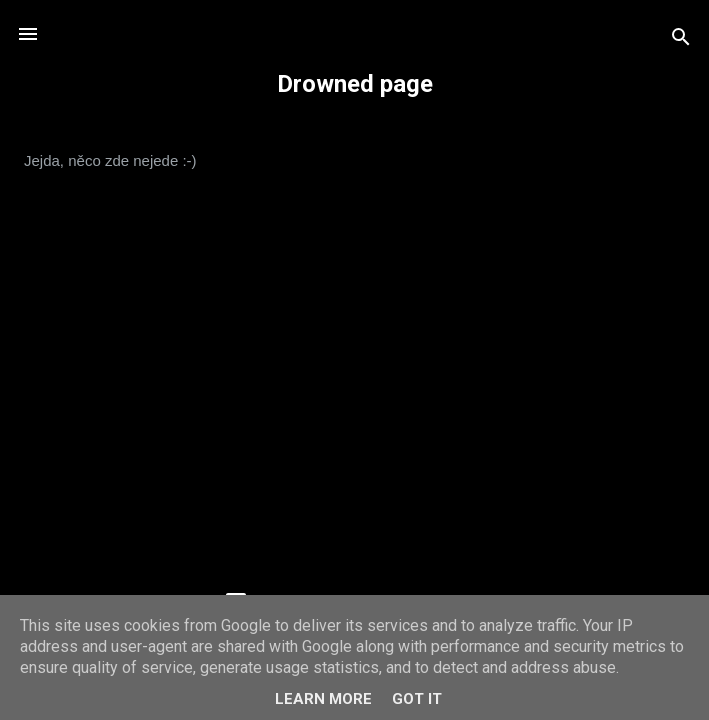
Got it (417, 699)
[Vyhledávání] (681, 40)
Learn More (323, 699)
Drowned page (355, 84)
